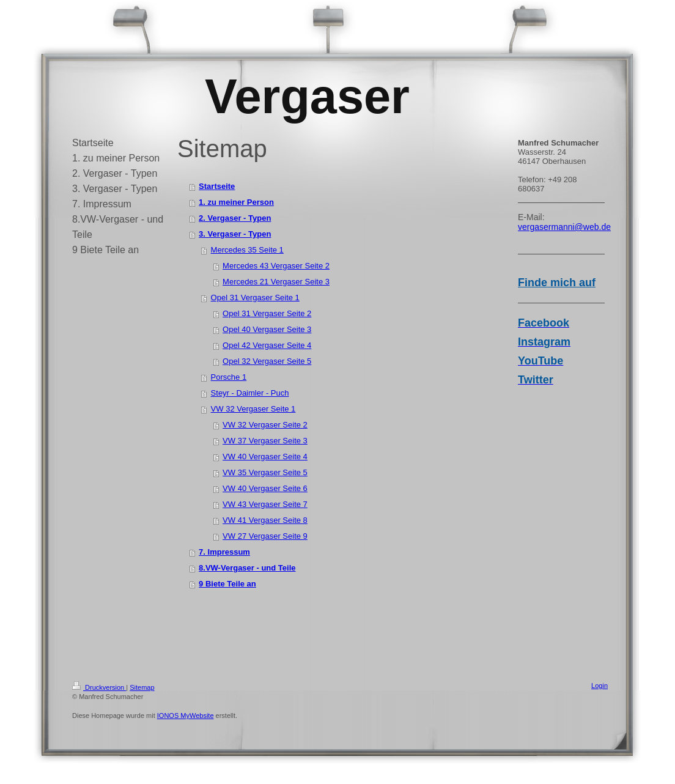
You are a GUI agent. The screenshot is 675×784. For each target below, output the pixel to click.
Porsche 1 (229, 377)
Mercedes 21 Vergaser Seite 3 (276, 282)
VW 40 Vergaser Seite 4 (265, 457)
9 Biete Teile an (227, 584)
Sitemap (142, 687)
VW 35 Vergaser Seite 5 (265, 472)
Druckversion (99, 687)
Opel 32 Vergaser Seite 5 (267, 361)
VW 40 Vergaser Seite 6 (265, 488)
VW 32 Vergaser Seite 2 (265, 425)
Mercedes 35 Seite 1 (247, 250)
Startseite (217, 186)
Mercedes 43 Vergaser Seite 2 (276, 266)
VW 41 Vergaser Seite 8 (265, 520)
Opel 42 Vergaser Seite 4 (267, 345)
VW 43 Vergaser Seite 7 (265, 504)
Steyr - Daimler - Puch (250, 393)
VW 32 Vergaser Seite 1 (253, 409)
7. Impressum (224, 552)
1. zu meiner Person (236, 202)
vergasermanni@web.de (564, 227)
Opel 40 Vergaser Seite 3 (267, 329)
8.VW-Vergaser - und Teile (247, 568)
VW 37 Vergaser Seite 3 (265, 441)
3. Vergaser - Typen (235, 234)
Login (599, 686)
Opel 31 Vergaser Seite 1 (255, 298)
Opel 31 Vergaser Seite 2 (267, 313)
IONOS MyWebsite (186, 716)
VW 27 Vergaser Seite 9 (265, 536)
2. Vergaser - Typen (235, 218)
